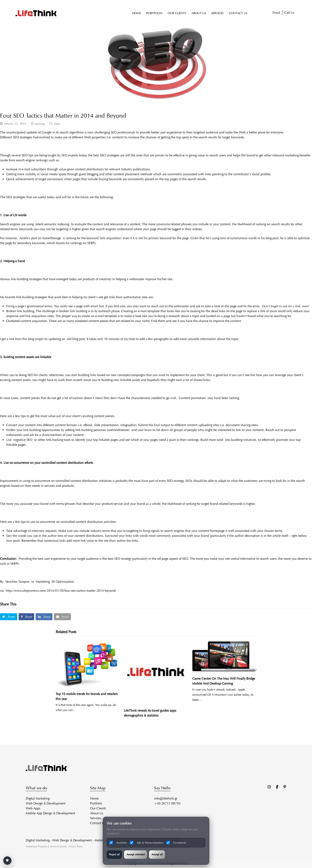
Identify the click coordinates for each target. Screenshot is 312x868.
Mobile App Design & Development (50, 813)
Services (96, 818)
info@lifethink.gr (166, 798)
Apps (57, 124)
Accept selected (136, 854)
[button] (9, 617)
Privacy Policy (76, 846)
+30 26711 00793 (167, 803)
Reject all (114, 854)
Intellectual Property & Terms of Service (46, 846)
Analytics (118, 843)
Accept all (157, 854)
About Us (97, 813)
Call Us (289, 13)
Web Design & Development (46, 803)
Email (276, 13)
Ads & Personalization (147, 843)
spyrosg (40, 124)
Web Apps (33, 808)
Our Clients (98, 808)
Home (94, 798)
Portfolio (96, 803)
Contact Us (98, 823)
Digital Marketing (38, 798)
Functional (176, 843)
